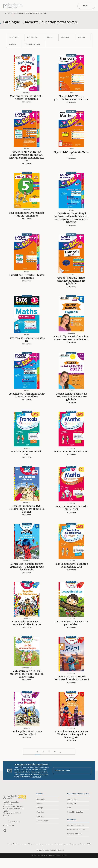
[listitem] (5, 830)
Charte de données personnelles (40, 844)
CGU (89, 844)
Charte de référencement (17, 844)
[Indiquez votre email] (69, 771)
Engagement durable (77, 844)
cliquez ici (37, 777)
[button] (15, 38)
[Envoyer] (88, 771)
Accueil (7, 13)
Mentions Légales (61, 844)
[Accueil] (13, 6)
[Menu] (86, 6)
